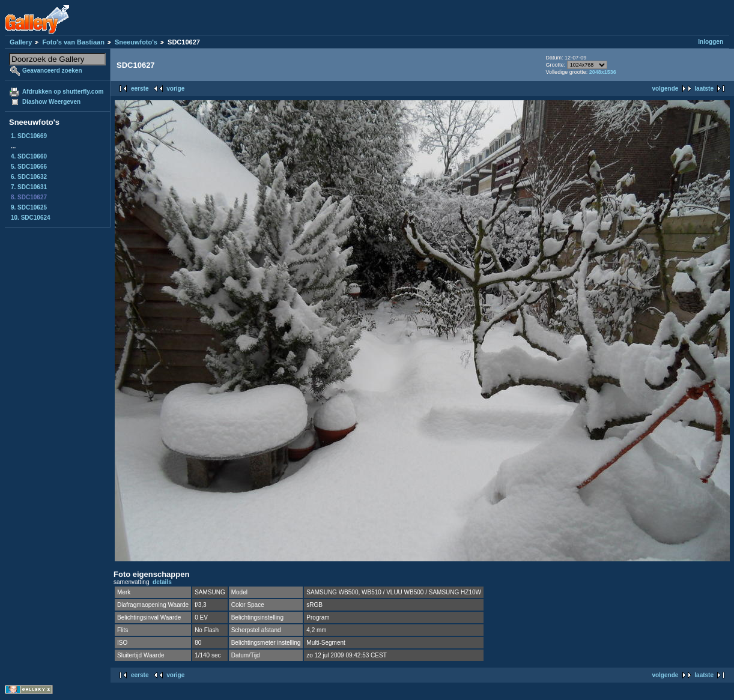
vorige (175, 89)
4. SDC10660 (29, 156)
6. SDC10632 (29, 177)
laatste (704, 89)
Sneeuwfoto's (136, 42)
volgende (665, 89)
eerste (140, 89)
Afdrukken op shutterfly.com (63, 92)
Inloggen (711, 42)
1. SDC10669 (29, 136)
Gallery (21, 42)
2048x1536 (603, 72)
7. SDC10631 (29, 187)
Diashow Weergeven (51, 102)
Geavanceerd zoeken (52, 71)
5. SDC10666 (29, 167)
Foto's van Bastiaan (73, 42)
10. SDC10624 (31, 218)
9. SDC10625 (29, 207)
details (162, 582)
